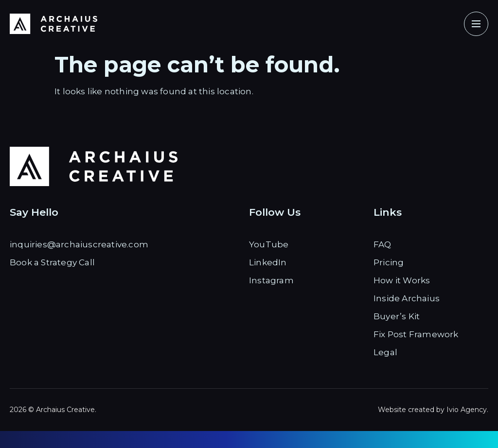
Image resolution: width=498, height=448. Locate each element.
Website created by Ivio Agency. (433, 410)
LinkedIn (268, 262)
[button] (476, 24)
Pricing (389, 262)
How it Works (402, 280)
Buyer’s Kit (397, 316)
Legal (385, 352)
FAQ (382, 244)
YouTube (269, 244)
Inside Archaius (407, 298)
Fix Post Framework (416, 334)
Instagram (271, 280)
